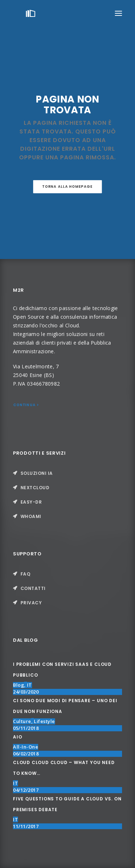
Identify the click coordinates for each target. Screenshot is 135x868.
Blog (19, 685)
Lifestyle (44, 721)
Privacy (31, 603)
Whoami (31, 516)
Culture (22, 721)
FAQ (26, 574)
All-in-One (26, 747)
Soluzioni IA (37, 473)
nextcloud (35, 488)
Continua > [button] (26, 405)
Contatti (33, 588)
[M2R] (31, 13)
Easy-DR (31, 502)
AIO (17, 737)
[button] (118, 13)
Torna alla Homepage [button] (68, 186)
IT (30, 685)
